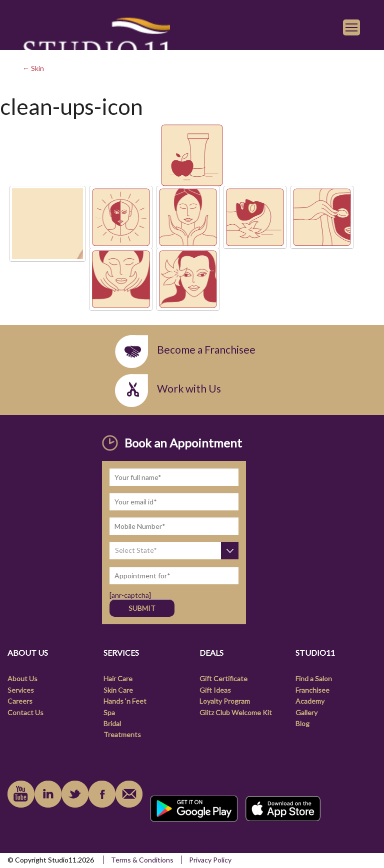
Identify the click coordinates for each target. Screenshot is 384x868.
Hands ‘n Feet (125, 701)
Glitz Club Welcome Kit (236, 712)
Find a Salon (314, 678)
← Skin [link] (33, 68)
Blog (302, 723)
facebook (102, 794)
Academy (310, 701)
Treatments (122, 734)
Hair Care (118, 678)
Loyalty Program (225, 701)
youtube (21, 794)
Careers (20, 701)
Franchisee (312, 690)
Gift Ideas (215, 690)
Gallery (306, 712)
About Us (22, 678)
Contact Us (25, 712)
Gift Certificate (223, 678)
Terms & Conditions (142, 860)
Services (21, 690)
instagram (75, 794)
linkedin (48, 794)
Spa (109, 712)
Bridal (112, 723)
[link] (96, 46)
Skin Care (118, 690)
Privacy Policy (210, 860)
